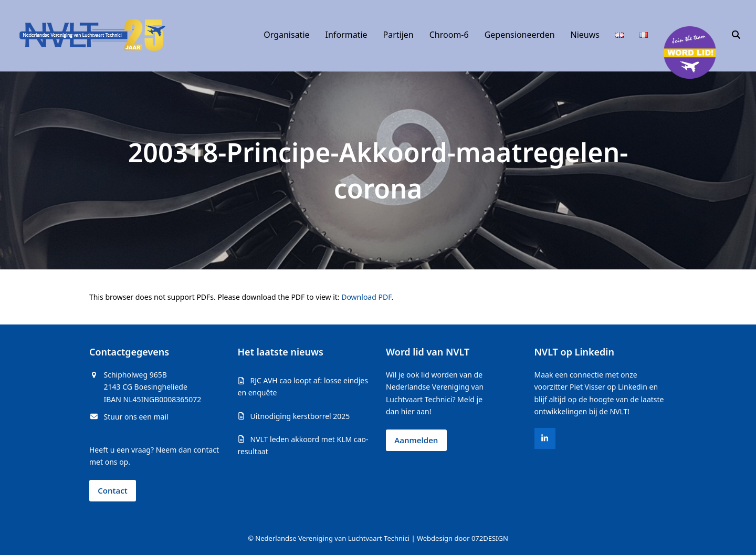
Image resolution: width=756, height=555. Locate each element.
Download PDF (366, 297)
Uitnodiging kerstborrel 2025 (300, 416)
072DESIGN (490, 538)
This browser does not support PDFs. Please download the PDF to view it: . (241, 297)
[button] (736, 35)
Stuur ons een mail (136, 417)
